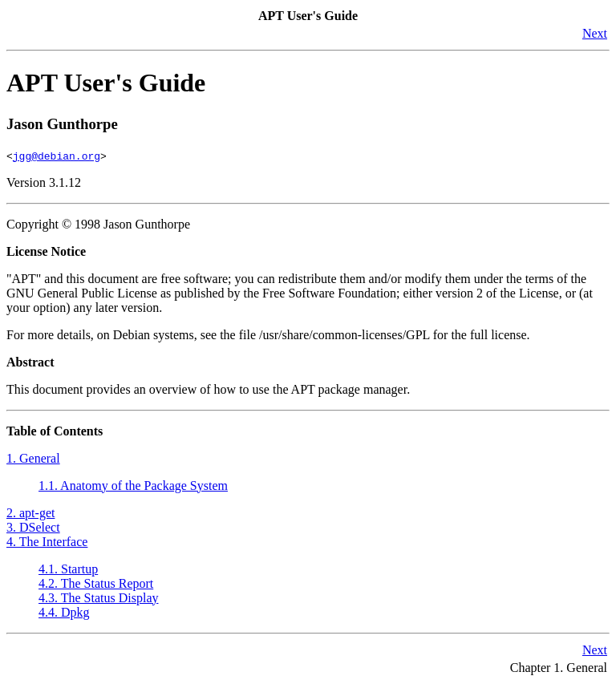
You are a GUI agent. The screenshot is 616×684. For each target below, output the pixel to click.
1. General (33, 458)
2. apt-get (30, 513)
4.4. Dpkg (64, 612)
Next (595, 33)
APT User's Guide (106, 83)
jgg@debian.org (57, 156)
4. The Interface (47, 542)
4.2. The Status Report (96, 583)
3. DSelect (33, 527)
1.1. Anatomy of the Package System (133, 486)
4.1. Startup (68, 569)
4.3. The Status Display (98, 598)
